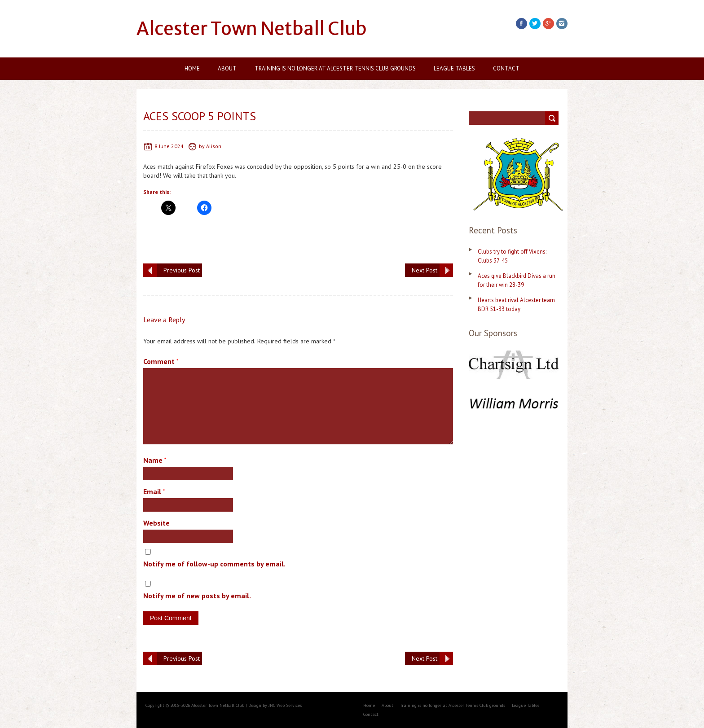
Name (155, 460)
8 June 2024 (169, 146)
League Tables (454, 68)
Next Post (425, 270)
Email (154, 491)
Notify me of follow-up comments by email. (214, 564)
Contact (506, 68)
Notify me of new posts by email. (197, 596)
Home (192, 68)
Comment (161, 361)
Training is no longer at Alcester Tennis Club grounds (335, 68)
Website (156, 523)
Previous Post (182, 270)
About (227, 68)
